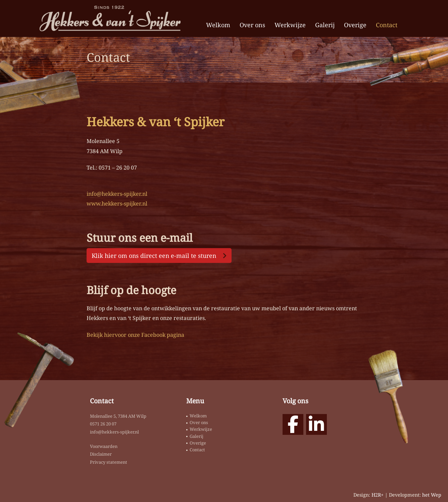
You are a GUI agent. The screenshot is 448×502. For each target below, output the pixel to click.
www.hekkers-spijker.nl (117, 203)
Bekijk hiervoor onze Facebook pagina (135, 335)
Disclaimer (101, 454)
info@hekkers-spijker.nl (117, 194)
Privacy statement (109, 462)
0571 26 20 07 (103, 424)
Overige (355, 25)
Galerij (325, 25)
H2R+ (378, 495)
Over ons (252, 25)
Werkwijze (290, 25)
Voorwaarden (104, 446)
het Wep (432, 495)
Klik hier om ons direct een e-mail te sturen (154, 256)
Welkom (218, 25)
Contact (387, 25)
